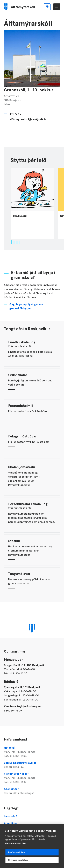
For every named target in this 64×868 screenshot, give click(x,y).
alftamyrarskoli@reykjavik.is (28, 119)
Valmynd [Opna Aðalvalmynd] (57, 7)
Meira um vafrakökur (16, 843)
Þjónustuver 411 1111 (32, 778)
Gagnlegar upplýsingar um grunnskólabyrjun (26, 311)
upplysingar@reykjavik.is (32, 765)
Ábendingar (32, 791)
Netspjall (32, 752)
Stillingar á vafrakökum (18, 860)
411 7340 (15, 114)
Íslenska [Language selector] (47, 7)
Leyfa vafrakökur (17, 852)
